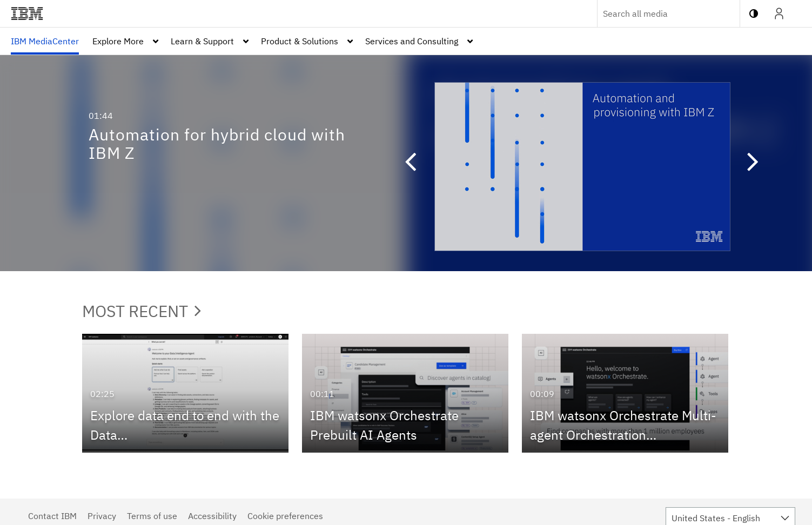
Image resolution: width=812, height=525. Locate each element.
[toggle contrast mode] (754, 14)
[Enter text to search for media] (657, 14)
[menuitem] (45, 41)
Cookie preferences (285, 516)
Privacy (102, 516)
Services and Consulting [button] (412, 41)
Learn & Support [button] (202, 41)
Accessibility (212, 516)
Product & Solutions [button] (300, 41)
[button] (405, 163)
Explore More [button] (118, 41)
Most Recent (142, 311)
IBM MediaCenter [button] (45, 41)
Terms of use (152, 516)
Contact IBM (52, 516)
